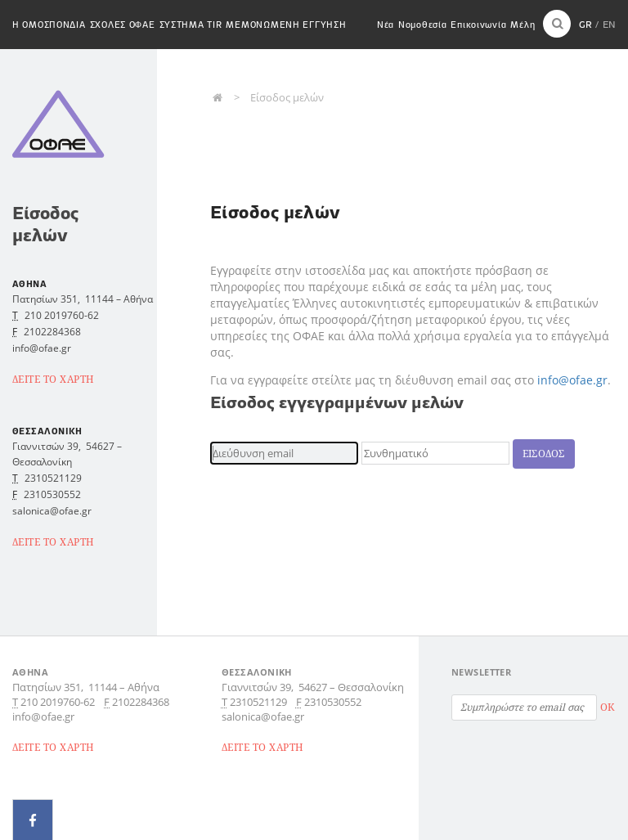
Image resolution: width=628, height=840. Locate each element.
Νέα (386, 25)
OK (608, 707)
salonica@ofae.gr (52, 511)
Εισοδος (544, 454)
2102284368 (52, 332)
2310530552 (52, 494)
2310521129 (53, 478)
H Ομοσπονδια (49, 25)
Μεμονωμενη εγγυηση (286, 25)
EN (609, 24)
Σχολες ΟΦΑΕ (123, 25)
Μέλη (523, 25)
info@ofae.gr (572, 380)
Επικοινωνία (478, 25)
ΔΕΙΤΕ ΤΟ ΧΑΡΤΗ (54, 379)
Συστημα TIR (191, 25)
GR (585, 24)
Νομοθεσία (422, 25)
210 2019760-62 (62, 315)
